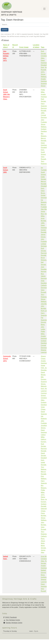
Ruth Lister (44, 311)
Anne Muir (44, 556)
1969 (43, 113)
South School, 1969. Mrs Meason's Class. (6, 94)
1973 (43, 72)
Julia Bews (44, 304)
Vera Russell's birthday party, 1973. (6, 56)
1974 (43, 495)
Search (5, 30)
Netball (43, 570)
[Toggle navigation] (44, 9)
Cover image (24, 47)
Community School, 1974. (7, 359)
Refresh (5, 40)
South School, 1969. (6, 170)
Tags (43, 47)
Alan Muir (44, 209)
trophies (44, 577)
